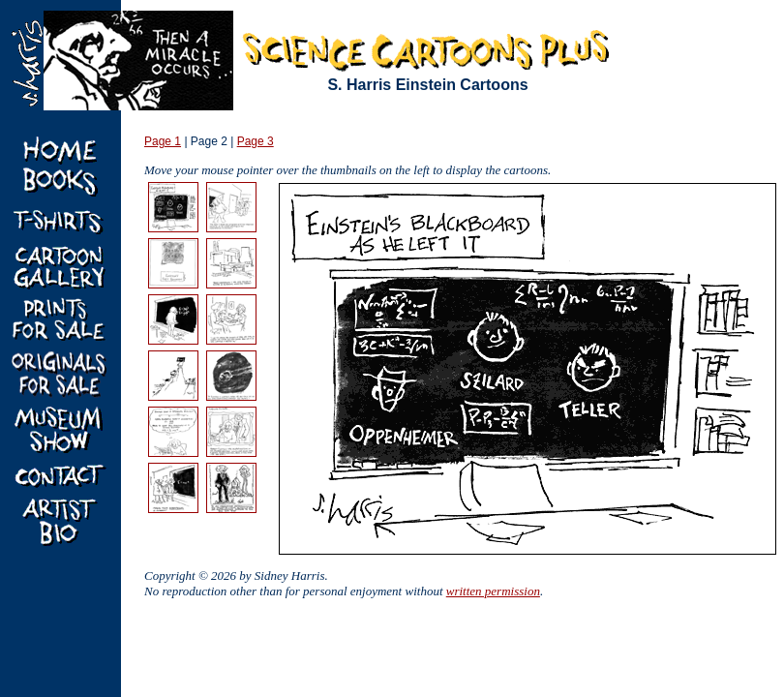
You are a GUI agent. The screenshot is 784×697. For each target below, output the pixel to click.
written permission (493, 591)
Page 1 (163, 141)
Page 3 (256, 141)
